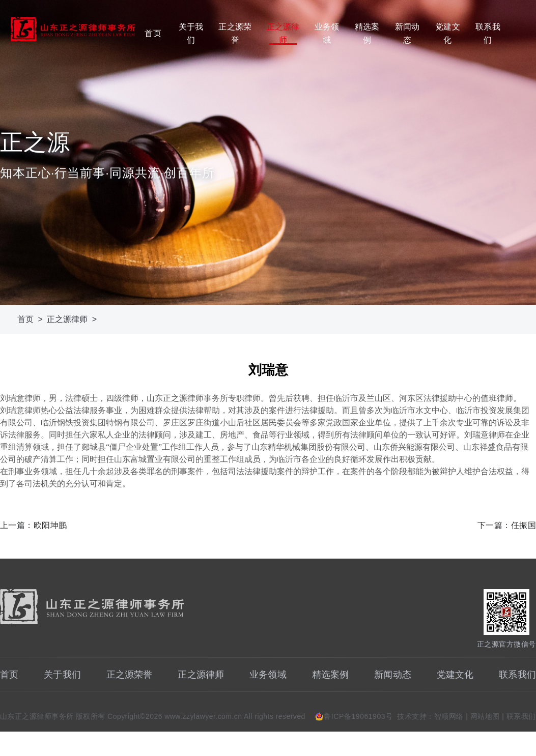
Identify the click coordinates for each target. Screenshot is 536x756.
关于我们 (191, 33)
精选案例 (367, 33)
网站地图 (485, 716)
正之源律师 (283, 33)
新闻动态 (407, 33)
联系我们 (488, 33)
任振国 (524, 525)
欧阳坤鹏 (50, 525)
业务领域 (327, 33)
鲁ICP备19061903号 (358, 716)
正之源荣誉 (235, 33)
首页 (153, 33)
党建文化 (447, 33)
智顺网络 (449, 716)
